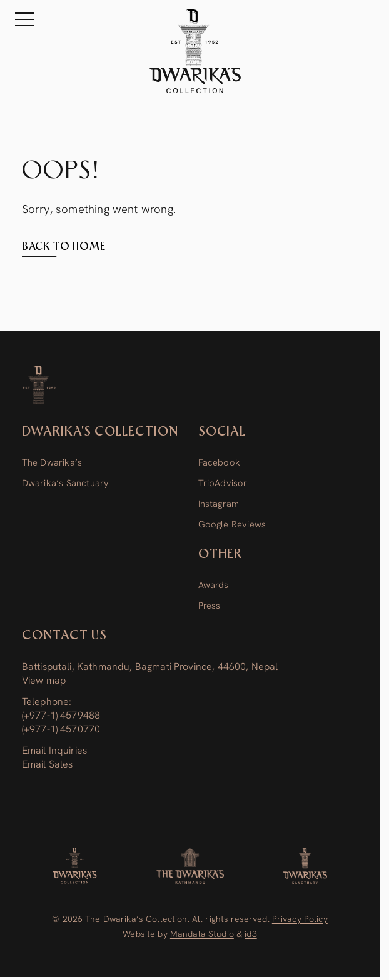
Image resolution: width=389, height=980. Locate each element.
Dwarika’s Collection (100, 432)
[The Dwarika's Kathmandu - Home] (195, 51)
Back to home (64, 247)
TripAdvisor (223, 483)
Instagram (219, 503)
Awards (214, 585)
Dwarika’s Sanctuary (66, 483)
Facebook (219, 462)
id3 (250, 934)
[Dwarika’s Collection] (40, 385)
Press (210, 605)
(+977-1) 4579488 (61, 715)
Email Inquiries (54, 750)
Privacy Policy (300, 919)
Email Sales (48, 764)
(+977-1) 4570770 (61, 729)
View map (44, 680)
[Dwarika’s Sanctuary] (305, 866)
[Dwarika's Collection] (75, 866)
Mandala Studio (202, 934)
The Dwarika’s (52, 462)
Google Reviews (232, 524)
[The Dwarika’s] (190, 866)
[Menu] (21, 19)
